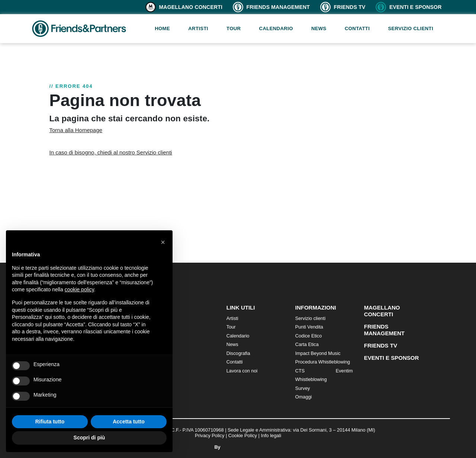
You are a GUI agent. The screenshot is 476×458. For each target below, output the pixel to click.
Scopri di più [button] (89, 438)
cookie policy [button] (79, 289)
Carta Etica (307, 344)
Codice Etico (309, 336)
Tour (234, 28)
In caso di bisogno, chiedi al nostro (111, 152)
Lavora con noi (242, 371)
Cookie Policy (243, 435)
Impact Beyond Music (318, 353)
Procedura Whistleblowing (323, 362)
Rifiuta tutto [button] (50, 422)
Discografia (238, 353)
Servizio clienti (411, 28)
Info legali (271, 435)
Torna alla (76, 130)
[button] (163, 242)
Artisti (198, 28)
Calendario (276, 28)
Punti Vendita (309, 327)
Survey (303, 388)
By (238, 447)
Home (162, 28)
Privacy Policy (210, 435)
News (319, 28)
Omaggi (304, 397)
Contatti (357, 28)
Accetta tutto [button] (129, 422)
